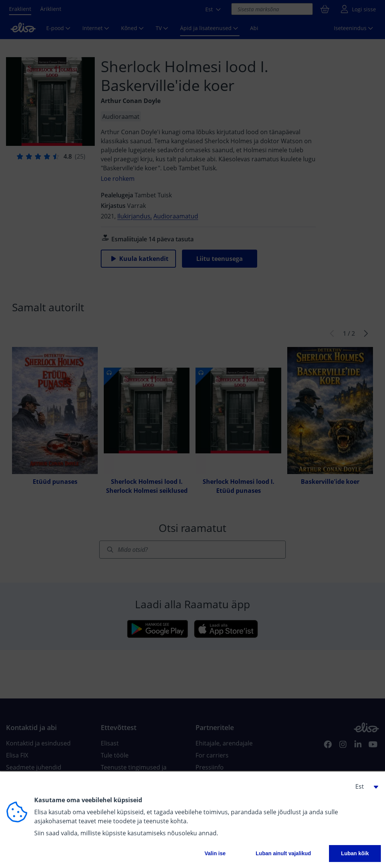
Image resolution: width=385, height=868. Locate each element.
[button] (364, 786)
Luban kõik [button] (355, 853)
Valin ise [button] (215, 853)
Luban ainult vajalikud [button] (283, 853)
